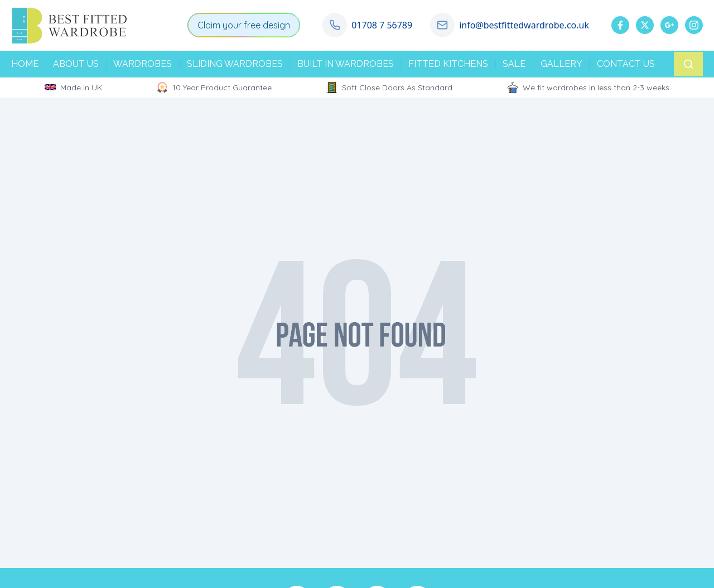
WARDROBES (143, 64)
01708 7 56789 (382, 25)
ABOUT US (76, 64)
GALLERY (561, 64)
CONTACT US (626, 64)
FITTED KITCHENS (448, 64)
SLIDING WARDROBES (235, 64)
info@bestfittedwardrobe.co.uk (524, 25)
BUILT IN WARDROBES (346, 64)
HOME (25, 64)
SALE (514, 64)
